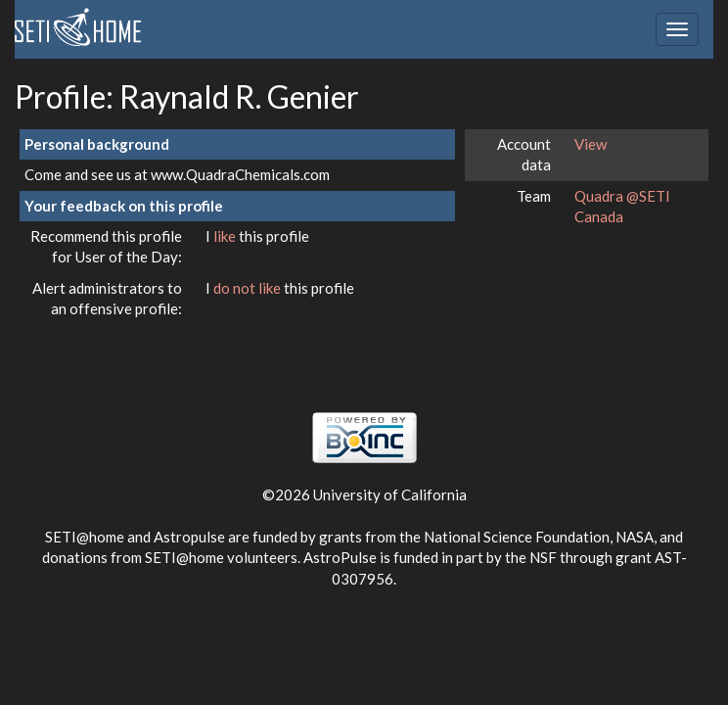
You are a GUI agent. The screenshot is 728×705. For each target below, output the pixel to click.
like (226, 236)
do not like (249, 288)
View (591, 144)
